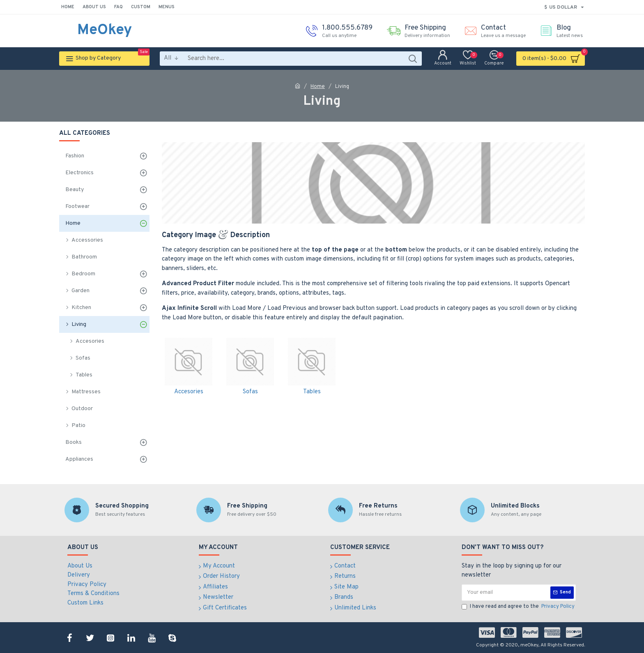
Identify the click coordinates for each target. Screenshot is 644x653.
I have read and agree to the (519, 607)
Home (318, 87)
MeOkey (105, 30)
